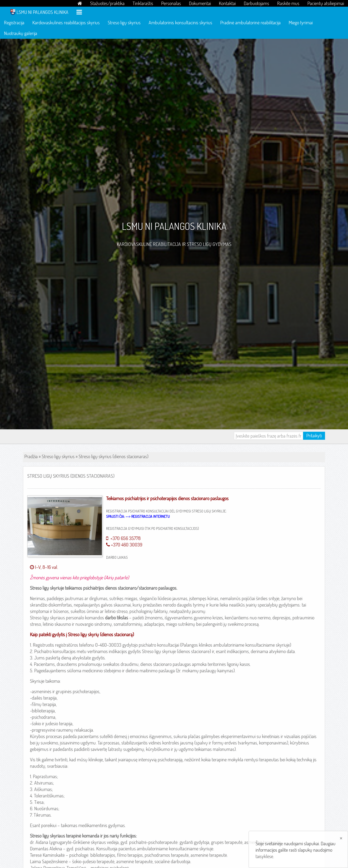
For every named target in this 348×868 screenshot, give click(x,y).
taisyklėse (264, 856)
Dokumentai (200, 3)
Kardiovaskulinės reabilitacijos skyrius (66, 23)
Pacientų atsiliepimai (326, 3)
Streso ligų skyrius (124, 23)
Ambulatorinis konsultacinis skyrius (180, 23)
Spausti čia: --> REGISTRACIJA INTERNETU (138, 516)
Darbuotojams (256, 3)
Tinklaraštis (143, 3)
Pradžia (31, 456)
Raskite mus (288, 3)
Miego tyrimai (301, 23)
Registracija (14, 23)
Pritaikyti (314, 436)
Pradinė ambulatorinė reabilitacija (250, 23)
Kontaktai (227, 3)
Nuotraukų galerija (21, 33)
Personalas (171, 3)
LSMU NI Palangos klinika (42, 12)
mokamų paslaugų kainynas (208, 671)
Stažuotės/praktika (107, 3)
